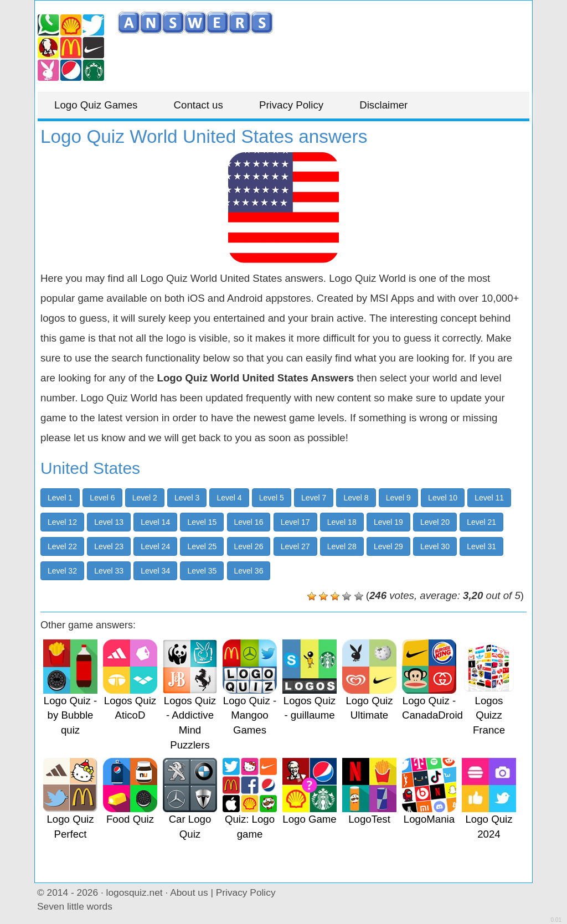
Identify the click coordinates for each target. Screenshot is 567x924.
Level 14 (155, 522)
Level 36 (249, 571)
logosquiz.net (135, 892)
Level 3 (187, 498)
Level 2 (145, 498)
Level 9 (398, 498)
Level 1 (60, 498)
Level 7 (314, 498)
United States (90, 468)
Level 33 (109, 571)
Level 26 (249, 546)
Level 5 (272, 498)
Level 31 (481, 546)
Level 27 (295, 546)
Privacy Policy (291, 105)
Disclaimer (383, 105)
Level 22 (62, 546)
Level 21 (481, 522)
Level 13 (109, 522)
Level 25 (202, 546)
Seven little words (75, 906)
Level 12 (62, 522)
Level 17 (295, 522)
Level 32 (62, 571)
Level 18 (342, 522)
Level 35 (202, 571)
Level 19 (388, 522)
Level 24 (155, 546)
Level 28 (342, 546)
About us (189, 892)
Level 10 (443, 498)
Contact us (199, 105)
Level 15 (202, 522)
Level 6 (102, 498)
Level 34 (155, 571)
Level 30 (435, 546)
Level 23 (109, 546)
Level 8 (356, 498)
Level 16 (249, 522)
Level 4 (229, 498)
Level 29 (388, 546)
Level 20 (435, 522)
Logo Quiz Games (96, 105)
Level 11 (489, 498)
